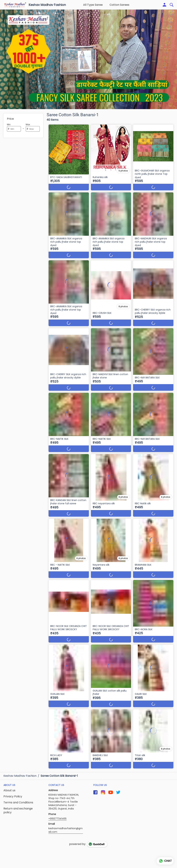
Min (9, 124)
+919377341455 (57, 819)
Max (28, 124)
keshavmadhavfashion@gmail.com (66, 830)
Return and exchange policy (18, 811)
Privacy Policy (13, 796)
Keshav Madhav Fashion (47, 5)
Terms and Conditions (18, 803)
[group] (88, 59)
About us (9, 790)
